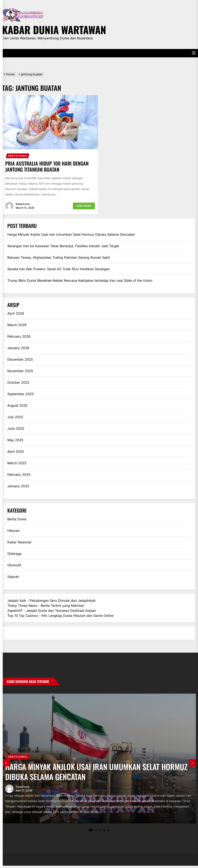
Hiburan (13, 531)
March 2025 (17, 463)
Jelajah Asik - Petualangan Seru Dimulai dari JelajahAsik (51, 601)
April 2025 (16, 451)
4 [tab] (104, 832)
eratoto (13, 633)
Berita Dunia (18, 156)
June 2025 (16, 428)
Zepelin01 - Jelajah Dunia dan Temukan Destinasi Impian (52, 611)
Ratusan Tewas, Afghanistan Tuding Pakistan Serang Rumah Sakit (59, 257)
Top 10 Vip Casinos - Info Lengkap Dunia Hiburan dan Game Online (60, 616)
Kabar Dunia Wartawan (54, 29)
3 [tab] (100, 832)
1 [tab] (91, 832)
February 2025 (19, 475)
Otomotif (14, 565)
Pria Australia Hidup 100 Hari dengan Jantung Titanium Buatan (47, 166)
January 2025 (18, 486)
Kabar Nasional (19, 542)
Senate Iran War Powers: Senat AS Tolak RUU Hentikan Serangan (58, 269)
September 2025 (21, 394)
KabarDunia (23, 204)
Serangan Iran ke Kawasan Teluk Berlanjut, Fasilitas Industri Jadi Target (63, 246)
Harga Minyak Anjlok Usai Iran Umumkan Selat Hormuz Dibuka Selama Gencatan (71, 234)
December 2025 (20, 359)
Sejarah (13, 577)
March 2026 (17, 325)
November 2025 (20, 371)
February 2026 (19, 336)
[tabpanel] (99, 760)
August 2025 (17, 405)
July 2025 (15, 417)
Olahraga (14, 554)
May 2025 (15, 440)
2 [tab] (96, 832)
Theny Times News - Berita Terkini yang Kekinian (46, 606)
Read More (84, 206)
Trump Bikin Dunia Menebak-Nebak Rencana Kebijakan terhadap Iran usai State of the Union (80, 280)
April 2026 (16, 313)
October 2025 (18, 382)
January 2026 (18, 348)
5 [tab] (109, 832)
